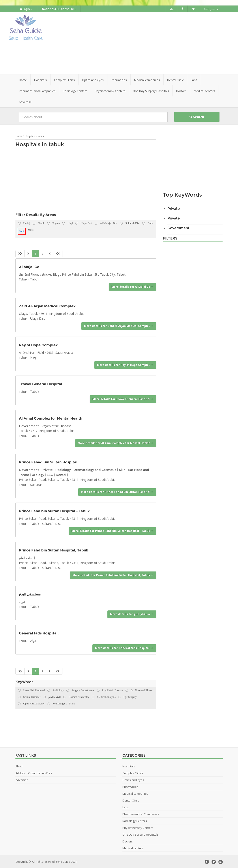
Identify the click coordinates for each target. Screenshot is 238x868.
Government (29, 426)
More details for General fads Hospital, (124, 648)
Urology (38, 474)
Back (22, 231)
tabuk (41, 135)
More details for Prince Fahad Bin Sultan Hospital (117, 491)
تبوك (33, 640)
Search (197, 116)
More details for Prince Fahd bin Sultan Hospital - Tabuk (112, 530)
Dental (61, 474)
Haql (33, 357)
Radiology (63, 469)
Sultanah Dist (51, 523)
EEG (50, 474)
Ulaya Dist (37, 318)
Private (47, 469)
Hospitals (30, 135)
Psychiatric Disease (57, 426)
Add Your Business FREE (59, 9)
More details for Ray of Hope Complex (125, 364)
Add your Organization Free (34, 773)
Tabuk (23, 279)
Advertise (25, 101)
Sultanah (36, 484)
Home (23, 79)
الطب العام (26, 557)
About (19, 766)
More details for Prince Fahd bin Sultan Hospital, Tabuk (113, 574)
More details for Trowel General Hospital (123, 398)
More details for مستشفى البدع (132, 613)
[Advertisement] (144, 43)
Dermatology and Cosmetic (95, 469)
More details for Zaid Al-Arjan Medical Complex (119, 325)
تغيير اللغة (211, 9)
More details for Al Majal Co (132, 286)
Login (26, 9)
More (31, 229)
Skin (122, 469)
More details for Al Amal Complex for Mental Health (116, 443)
